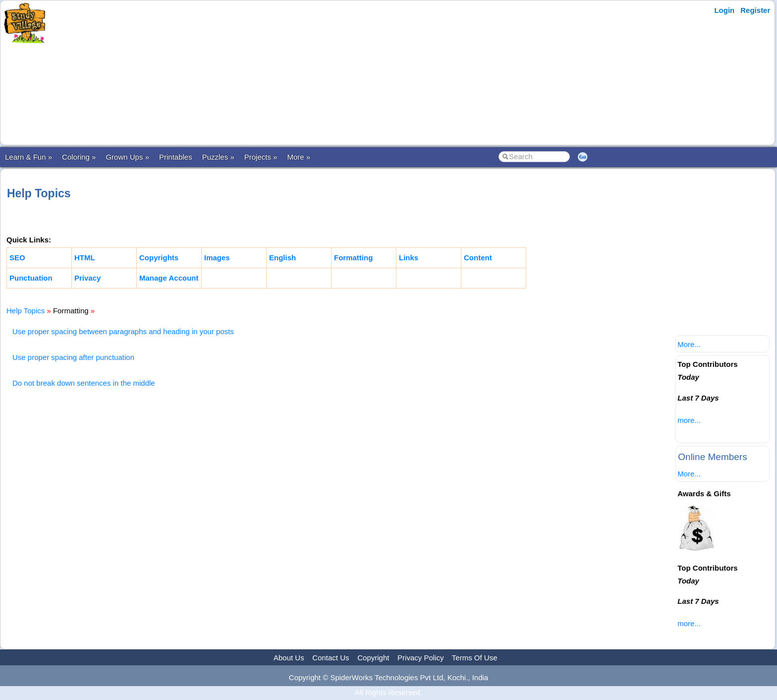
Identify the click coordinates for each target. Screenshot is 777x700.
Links (409, 258)
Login (724, 10)
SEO (17, 258)
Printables (176, 157)
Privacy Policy (420, 658)
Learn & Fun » (28, 157)
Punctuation (31, 278)
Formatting (353, 258)
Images (217, 258)
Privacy (87, 278)
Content (478, 258)
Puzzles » (218, 157)
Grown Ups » (127, 157)
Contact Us (331, 658)
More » (299, 157)
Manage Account (169, 278)
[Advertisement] (244, 73)
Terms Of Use (475, 658)
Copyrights (159, 258)
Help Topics (26, 311)
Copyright (373, 658)
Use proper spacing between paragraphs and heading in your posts (123, 331)
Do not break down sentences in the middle (84, 383)
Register (755, 10)
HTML (85, 258)
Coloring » (79, 157)
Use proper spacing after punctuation (73, 357)
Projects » (261, 157)
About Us (289, 658)
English (282, 258)
